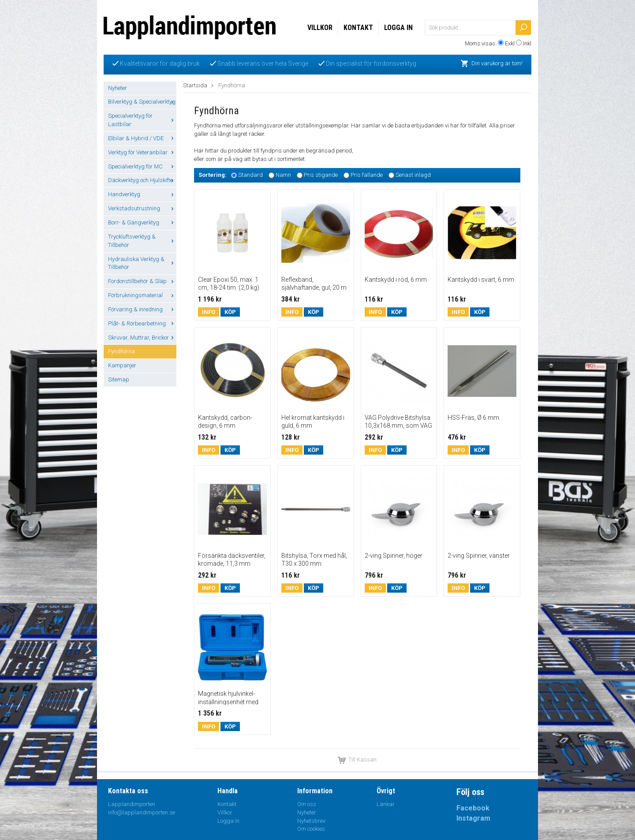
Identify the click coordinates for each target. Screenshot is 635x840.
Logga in (398, 28)
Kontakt (358, 28)
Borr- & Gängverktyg (142, 222)
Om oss (307, 804)
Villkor (320, 28)
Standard (250, 175)
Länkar (386, 804)
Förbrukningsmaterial (142, 295)
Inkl (527, 43)
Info (209, 312)
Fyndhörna (121, 351)
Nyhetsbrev (311, 821)
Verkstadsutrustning (142, 208)
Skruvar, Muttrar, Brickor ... (142, 338)
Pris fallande (367, 175)
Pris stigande (321, 175)
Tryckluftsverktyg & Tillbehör (142, 241)
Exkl (510, 43)
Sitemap (119, 379)
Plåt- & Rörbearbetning (142, 323)
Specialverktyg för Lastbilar (142, 120)
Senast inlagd (413, 175)
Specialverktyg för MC (142, 166)
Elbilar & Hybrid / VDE (142, 138)
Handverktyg (142, 194)
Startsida (195, 85)
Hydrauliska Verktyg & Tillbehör (142, 263)
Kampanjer (122, 365)
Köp (230, 312)
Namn (283, 175)
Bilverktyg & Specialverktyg (142, 102)
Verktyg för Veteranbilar (142, 152)
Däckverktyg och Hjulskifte (142, 180)
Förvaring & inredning (142, 309)
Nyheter (118, 88)
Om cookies (311, 829)
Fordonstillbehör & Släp (142, 281)
